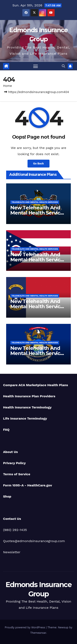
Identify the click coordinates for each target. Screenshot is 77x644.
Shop (7, 496)
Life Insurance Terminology (25, 418)
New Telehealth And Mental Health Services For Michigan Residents (38, 353)
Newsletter (12, 552)
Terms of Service (17, 474)
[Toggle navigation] (36, 66)
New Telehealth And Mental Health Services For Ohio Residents (38, 260)
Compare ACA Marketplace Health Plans (36, 385)
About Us (10, 452)
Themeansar (38, 633)
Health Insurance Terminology (27, 407)
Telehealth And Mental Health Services (35, 202)
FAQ (6, 430)
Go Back (39, 163)
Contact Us (12, 519)
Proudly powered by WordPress (25, 627)
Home (7, 86)
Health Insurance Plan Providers (29, 396)
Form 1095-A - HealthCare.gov (28, 485)
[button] (63, 66)
